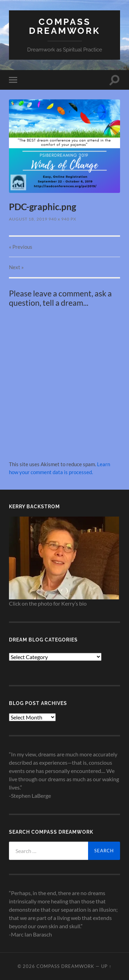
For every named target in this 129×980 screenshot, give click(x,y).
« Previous (21, 247)
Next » (16, 267)
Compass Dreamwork (64, 26)
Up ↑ (106, 966)
